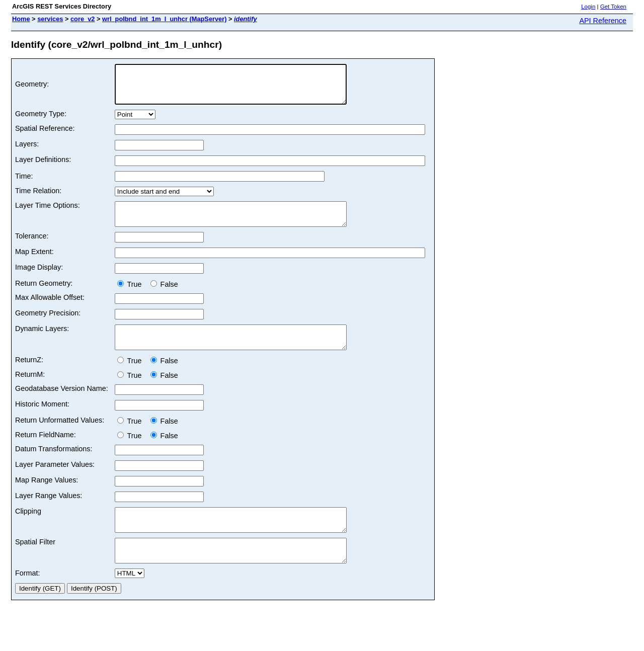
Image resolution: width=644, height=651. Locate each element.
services (50, 19)
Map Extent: (34, 264)
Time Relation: (38, 198)
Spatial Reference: (45, 136)
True (132, 296)
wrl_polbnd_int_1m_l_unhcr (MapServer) (164, 19)
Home (21, 19)
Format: (28, 599)
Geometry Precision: (48, 325)
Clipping (28, 528)
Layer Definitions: (43, 167)
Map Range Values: (47, 497)
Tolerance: (32, 248)
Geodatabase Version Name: (62, 405)
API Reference (603, 21)
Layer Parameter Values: (55, 481)
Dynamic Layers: (42, 341)
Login (588, 7)
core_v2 (83, 19)
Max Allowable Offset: (50, 309)
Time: (24, 184)
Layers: (27, 151)
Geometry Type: (41, 121)
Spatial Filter (35, 563)
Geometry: (32, 88)
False (164, 296)
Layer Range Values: (49, 512)
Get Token (613, 7)
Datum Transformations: (54, 465)
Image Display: (39, 279)
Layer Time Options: (48, 213)
